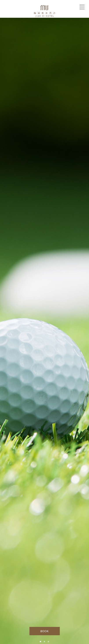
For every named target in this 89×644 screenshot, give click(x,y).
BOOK (44, 631)
